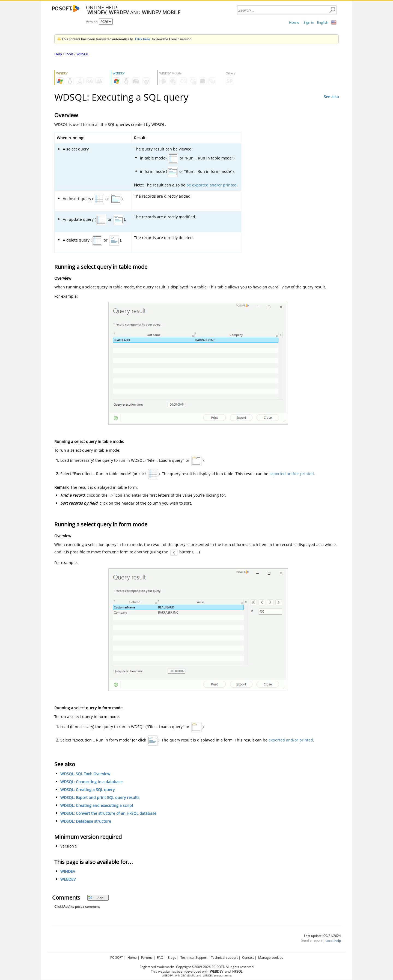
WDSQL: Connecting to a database (91, 782)
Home (294, 22)
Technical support (224, 958)
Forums (147, 958)
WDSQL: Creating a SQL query (87, 790)
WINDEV (68, 871)
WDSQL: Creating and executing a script (97, 805)
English (323, 22)
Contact (248, 958)
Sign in (309, 22)
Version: (93, 22)
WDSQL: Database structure (86, 821)
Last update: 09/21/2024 (322, 936)
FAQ (160, 958)
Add (96, 898)
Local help (333, 941)
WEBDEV (68, 879)
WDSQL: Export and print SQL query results (100, 797)
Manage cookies (271, 958)
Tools (69, 54)
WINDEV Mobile (185, 976)
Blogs (172, 958)
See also (331, 97)
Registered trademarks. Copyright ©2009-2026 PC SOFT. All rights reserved (196, 967)
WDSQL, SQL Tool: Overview (85, 774)
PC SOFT (117, 958)
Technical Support (194, 958)
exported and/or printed (292, 474)
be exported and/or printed (212, 185)
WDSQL (83, 54)
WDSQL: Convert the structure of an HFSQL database (108, 813)
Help (58, 54)
